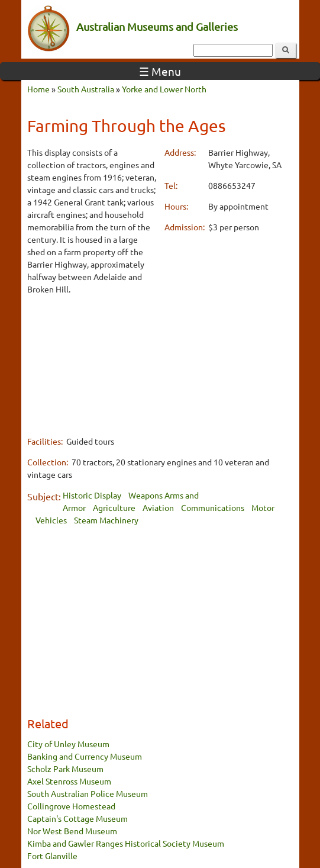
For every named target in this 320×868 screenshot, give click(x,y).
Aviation (158, 507)
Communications (213, 507)
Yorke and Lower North (164, 89)
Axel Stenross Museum (69, 781)
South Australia (86, 89)
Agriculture (114, 507)
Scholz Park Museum (65, 769)
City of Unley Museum (68, 744)
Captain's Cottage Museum (77, 818)
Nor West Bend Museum (72, 831)
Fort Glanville (52, 856)
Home (38, 89)
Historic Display (92, 495)
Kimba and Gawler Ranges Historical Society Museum (126, 843)
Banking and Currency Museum (85, 756)
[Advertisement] (92, 365)
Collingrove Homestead (71, 806)
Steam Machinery (106, 520)
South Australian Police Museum (88, 793)
